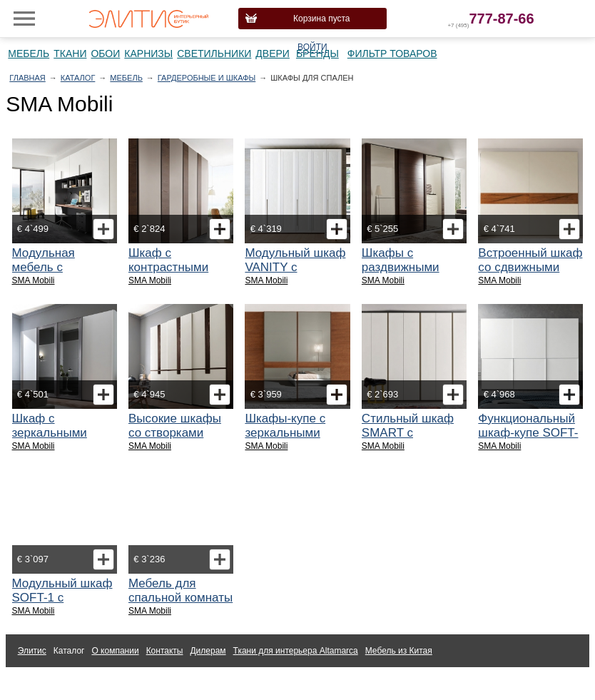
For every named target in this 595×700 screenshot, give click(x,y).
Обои (105, 54)
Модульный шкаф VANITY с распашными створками (295, 274)
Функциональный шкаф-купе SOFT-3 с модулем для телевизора (528, 440)
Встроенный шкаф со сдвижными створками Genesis (530, 274)
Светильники (214, 54)
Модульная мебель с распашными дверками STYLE (60, 274)
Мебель (29, 54)
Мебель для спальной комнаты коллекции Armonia (180, 605)
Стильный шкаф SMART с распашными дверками (408, 440)
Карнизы (148, 54)
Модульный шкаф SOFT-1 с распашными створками (62, 605)
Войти (312, 47)
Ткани (70, 54)
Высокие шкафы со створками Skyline (175, 433)
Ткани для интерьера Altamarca (296, 651)
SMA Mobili (34, 280)
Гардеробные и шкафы (207, 78)
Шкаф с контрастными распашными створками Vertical (179, 274)
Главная (27, 78)
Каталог (78, 78)
